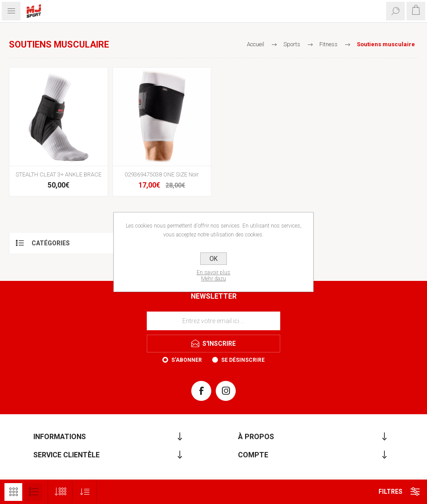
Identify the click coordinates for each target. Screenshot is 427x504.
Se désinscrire (243, 360)
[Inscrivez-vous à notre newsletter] (213, 321)
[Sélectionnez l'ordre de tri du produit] (85, 492)
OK (213, 259)
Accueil (256, 44)
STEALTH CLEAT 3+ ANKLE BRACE (58, 174)
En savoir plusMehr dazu (213, 276)
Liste (33, 492)
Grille (13, 492)
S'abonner (187, 360)
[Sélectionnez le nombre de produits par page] (60, 492)
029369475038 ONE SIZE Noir (162, 174)
